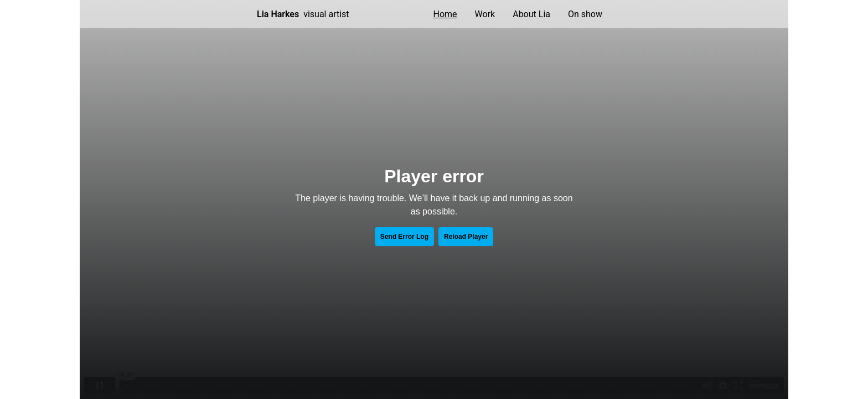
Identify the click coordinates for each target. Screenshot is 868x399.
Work (485, 14)
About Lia (531, 14)
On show (585, 14)
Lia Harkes (278, 14)
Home (445, 14)
